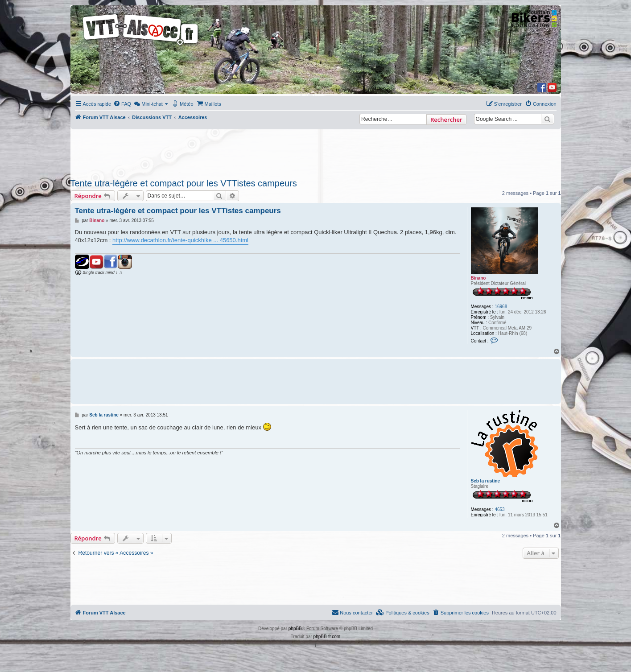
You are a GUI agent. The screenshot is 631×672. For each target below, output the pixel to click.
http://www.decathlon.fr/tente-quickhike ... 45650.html (180, 240)
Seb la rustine (486, 481)
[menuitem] (122, 104)
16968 (501, 307)
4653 (499, 509)
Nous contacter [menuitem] (352, 612)
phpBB (295, 629)
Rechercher (446, 120)
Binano (478, 278)
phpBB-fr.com (327, 637)
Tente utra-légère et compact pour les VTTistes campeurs (184, 183)
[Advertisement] (316, 151)
